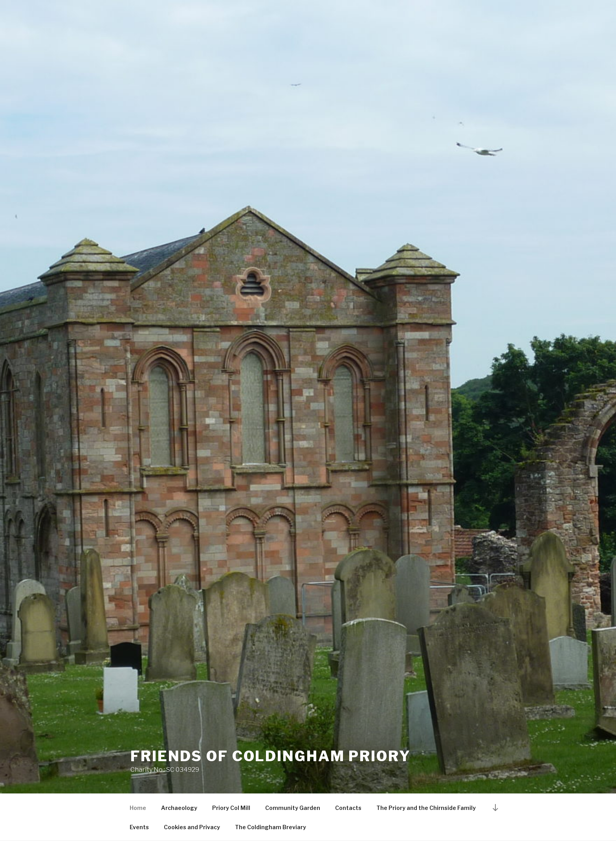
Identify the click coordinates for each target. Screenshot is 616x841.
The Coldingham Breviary (270, 827)
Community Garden (293, 808)
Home (138, 808)
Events (139, 827)
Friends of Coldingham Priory (271, 756)
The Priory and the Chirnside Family (426, 808)
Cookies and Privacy (192, 827)
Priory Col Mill (231, 808)
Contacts (348, 808)
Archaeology (179, 808)
